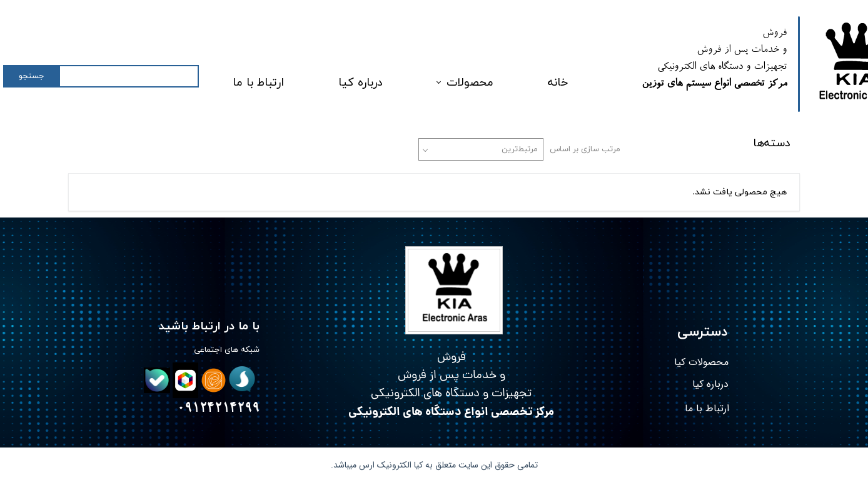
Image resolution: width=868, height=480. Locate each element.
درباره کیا (361, 83)
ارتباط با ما (258, 83)
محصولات (470, 83)
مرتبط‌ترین (520, 149)
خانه (558, 83)
